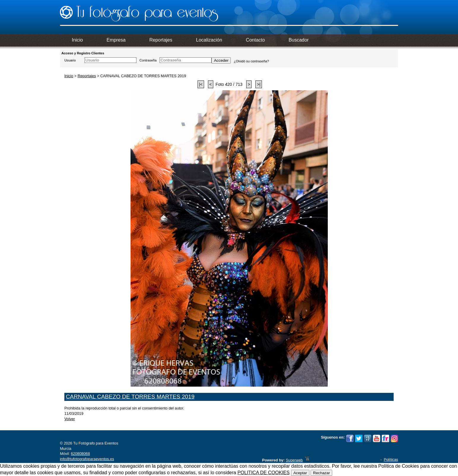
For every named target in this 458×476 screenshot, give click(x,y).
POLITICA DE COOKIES (263, 473)
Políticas (391, 460)
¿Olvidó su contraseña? (251, 61)
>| (259, 84)
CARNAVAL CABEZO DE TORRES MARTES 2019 (130, 397)
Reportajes (87, 76)
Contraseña (148, 60)
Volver (70, 419)
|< (201, 84)
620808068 (80, 454)
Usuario (70, 60)
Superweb (294, 460)
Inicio (69, 76)
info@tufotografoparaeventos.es (87, 459)
